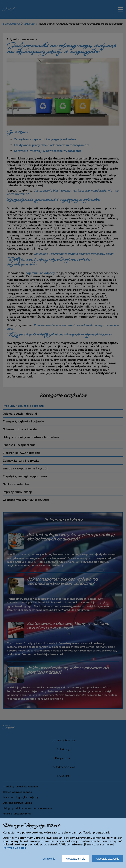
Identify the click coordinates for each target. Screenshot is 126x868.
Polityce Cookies (14, 848)
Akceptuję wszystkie (108, 859)
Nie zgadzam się (75, 859)
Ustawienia (49, 859)
